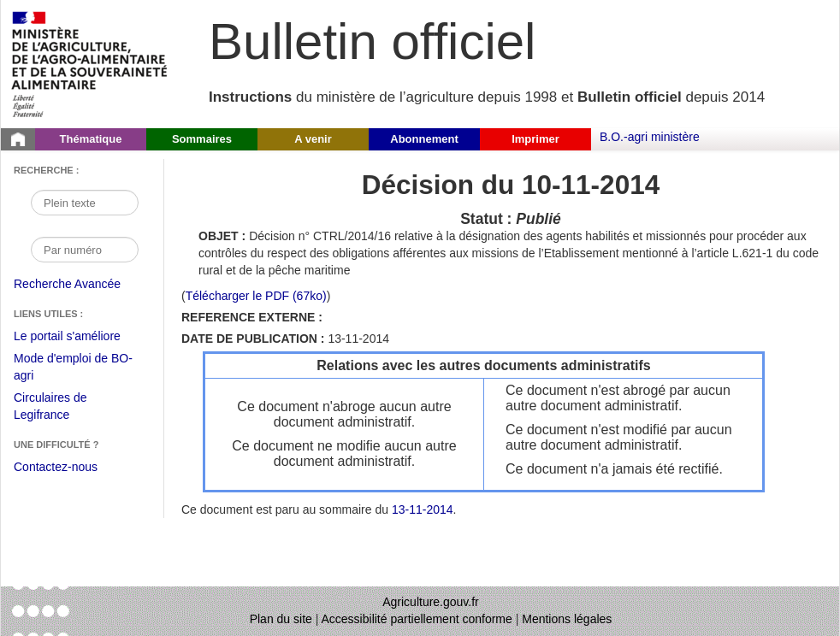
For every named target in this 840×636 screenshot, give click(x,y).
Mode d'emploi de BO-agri (73, 369)
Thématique (91, 139)
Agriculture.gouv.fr (431, 602)
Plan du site (281, 619)
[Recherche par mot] (85, 203)
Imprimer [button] (535, 139)
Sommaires (202, 139)
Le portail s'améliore (80, 337)
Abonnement (424, 139)
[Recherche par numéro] (85, 250)
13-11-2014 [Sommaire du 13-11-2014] (423, 509)
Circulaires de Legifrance (64, 408)
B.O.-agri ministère (650, 137)
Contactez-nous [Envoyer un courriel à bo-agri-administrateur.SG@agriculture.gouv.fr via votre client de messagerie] (56, 467)
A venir (313, 139)
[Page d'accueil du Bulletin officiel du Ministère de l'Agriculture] (18, 139)
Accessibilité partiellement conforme (417, 619)
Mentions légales (567, 619)
